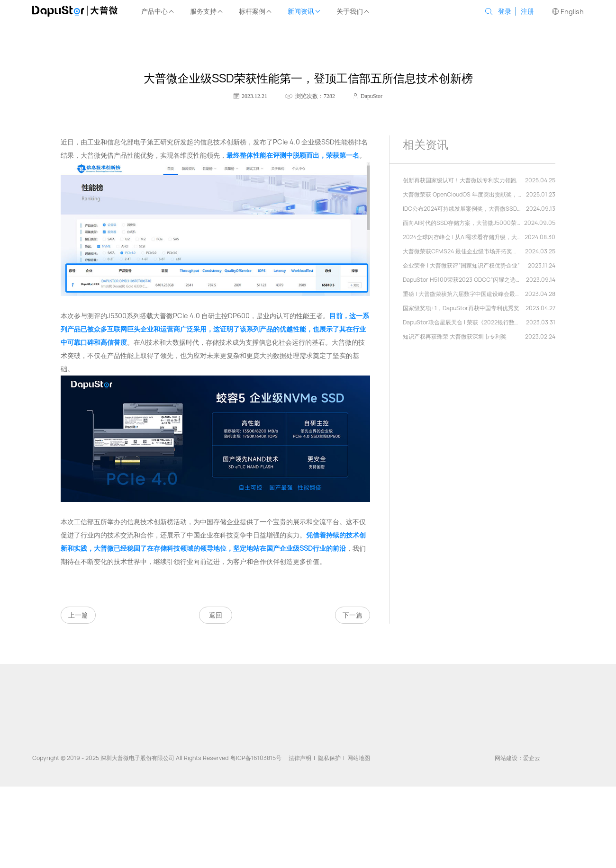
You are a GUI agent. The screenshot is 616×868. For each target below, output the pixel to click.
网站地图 (359, 758)
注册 (527, 11)
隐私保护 (329, 758)
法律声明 (300, 758)
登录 (505, 11)
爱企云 (532, 758)
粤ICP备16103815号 (256, 758)
